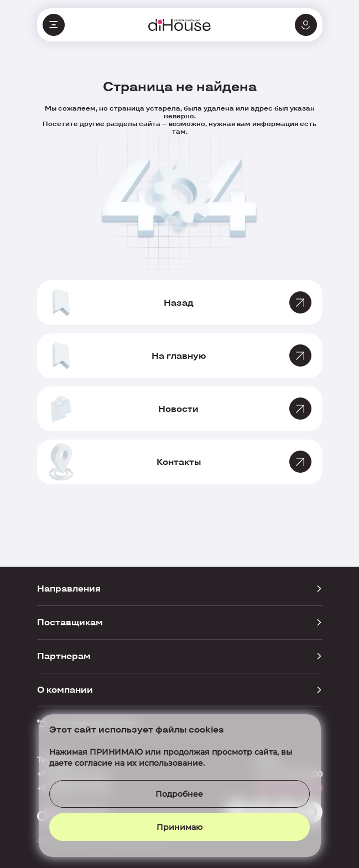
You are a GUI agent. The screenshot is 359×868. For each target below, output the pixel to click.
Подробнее (179, 794)
